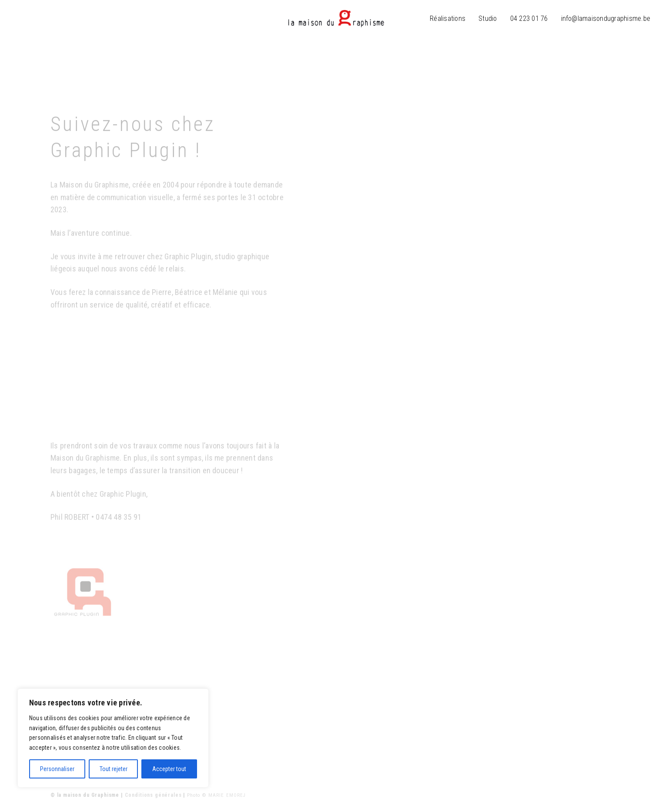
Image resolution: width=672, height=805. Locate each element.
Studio (488, 18)
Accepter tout (169, 769)
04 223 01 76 (529, 18)
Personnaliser (57, 769)
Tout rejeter (114, 769)
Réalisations (448, 18)
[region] (113, 738)
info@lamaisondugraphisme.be (606, 18)
